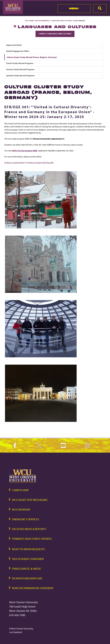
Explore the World (14, 45)
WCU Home (29, 21)
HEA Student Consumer (28, 559)
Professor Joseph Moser (14, 162)
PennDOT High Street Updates (32, 539)
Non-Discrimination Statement (33, 588)
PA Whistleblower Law (27, 578)
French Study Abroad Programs (20, 63)
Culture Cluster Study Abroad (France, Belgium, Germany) (32, 57)
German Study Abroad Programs (20, 69)
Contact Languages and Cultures (55, 34)
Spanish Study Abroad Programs (20, 75)
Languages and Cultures (61, 21)
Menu (74, 8)
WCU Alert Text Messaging (30, 500)
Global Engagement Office (18, 51)
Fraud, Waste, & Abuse (26, 569)
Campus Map (20, 490)
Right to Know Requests (28, 549)
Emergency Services (26, 519)
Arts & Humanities (42, 21)
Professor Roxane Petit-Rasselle (40, 162)
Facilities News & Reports (29, 529)
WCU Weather (21, 509)
